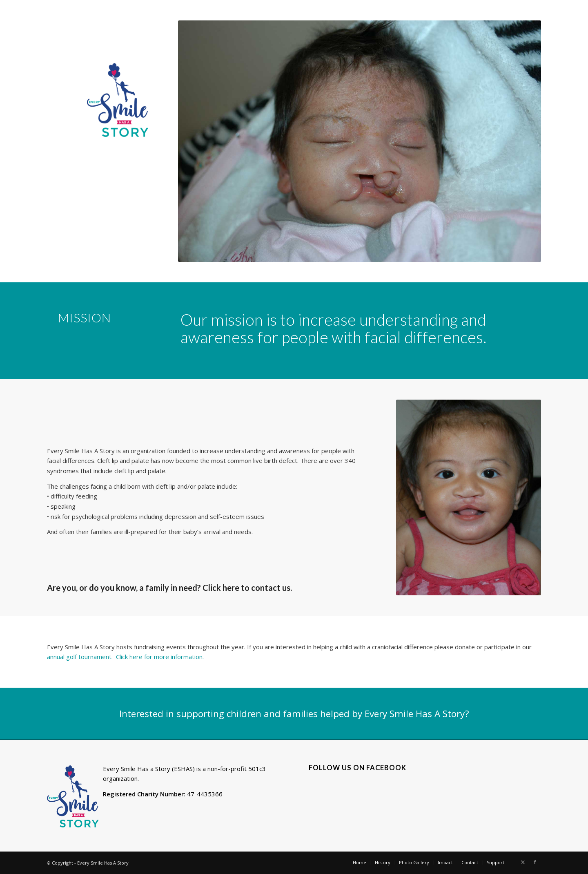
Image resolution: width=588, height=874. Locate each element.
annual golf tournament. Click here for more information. (126, 657)
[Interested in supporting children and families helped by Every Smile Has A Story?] (294, 714)
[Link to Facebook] (535, 862)
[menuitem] (360, 863)
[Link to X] (523, 862)
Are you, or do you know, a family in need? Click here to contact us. (169, 588)
